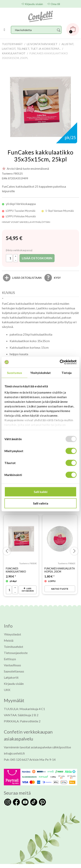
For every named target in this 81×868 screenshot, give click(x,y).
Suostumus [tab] (14, 373)
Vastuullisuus (12, 665)
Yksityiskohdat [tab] (40, 373)
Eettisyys (10, 659)
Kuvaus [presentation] (8, 293)
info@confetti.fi (14, 753)
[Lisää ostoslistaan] (27, 278)
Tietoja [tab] (67, 373)
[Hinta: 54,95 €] (14, 238)
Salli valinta (41, 503)
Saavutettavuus (14, 671)
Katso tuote (60, 589)
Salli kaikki (41, 492)
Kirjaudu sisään (34, 4)
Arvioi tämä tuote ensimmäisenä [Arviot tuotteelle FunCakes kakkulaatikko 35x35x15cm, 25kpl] (28, 168)
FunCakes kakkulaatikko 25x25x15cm (16, 572)
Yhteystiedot (12, 634)
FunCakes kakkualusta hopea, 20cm (60, 570)
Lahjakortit (11, 677)
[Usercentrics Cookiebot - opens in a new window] (60, 362)
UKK (7, 690)
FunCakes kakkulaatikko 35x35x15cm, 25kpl (40, 156)
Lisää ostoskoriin (37, 258)
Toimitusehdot (13, 647)
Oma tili (55, 4)
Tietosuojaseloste (16, 653)
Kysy (57, 278)
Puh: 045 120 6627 (16, 759)
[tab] (9, 294)
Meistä (9, 640)
